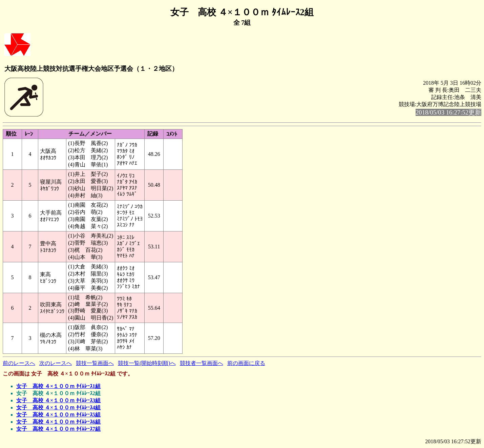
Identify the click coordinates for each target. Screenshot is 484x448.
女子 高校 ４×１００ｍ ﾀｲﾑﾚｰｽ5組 (58, 415)
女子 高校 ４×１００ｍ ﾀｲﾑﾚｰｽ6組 (58, 422)
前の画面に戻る (246, 363)
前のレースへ (19, 363)
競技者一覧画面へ (202, 363)
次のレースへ (56, 363)
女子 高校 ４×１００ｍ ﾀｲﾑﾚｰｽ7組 (58, 429)
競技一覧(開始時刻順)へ (147, 363)
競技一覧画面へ (95, 363)
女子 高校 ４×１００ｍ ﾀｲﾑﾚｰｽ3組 (58, 400)
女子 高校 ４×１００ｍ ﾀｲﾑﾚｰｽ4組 (58, 408)
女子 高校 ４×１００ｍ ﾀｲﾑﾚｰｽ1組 (58, 386)
